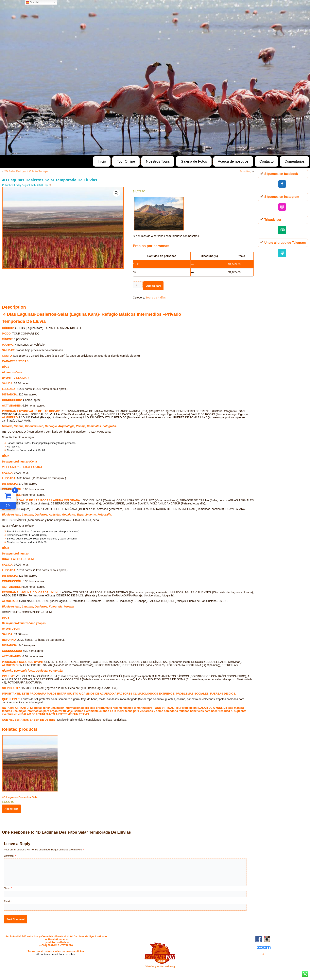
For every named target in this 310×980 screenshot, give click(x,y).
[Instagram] (282, 207)
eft (50, 185)
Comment (10, 856)
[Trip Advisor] (282, 230)
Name (8, 888)
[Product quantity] (138, 285)
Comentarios (295, 161)
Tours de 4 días (156, 298)
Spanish (33, 2)
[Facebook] (282, 184)
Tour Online (126, 161)
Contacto (267, 161)
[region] (155, 78)
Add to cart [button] (11, 809)
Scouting (245, 171)
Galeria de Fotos (194, 161)
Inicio (102, 161)
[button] (116, 193)
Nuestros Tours (158, 161)
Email (8, 901)
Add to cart (153, 286)
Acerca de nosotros (233, 161)
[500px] (282, 253)
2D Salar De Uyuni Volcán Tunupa (26, 171)
